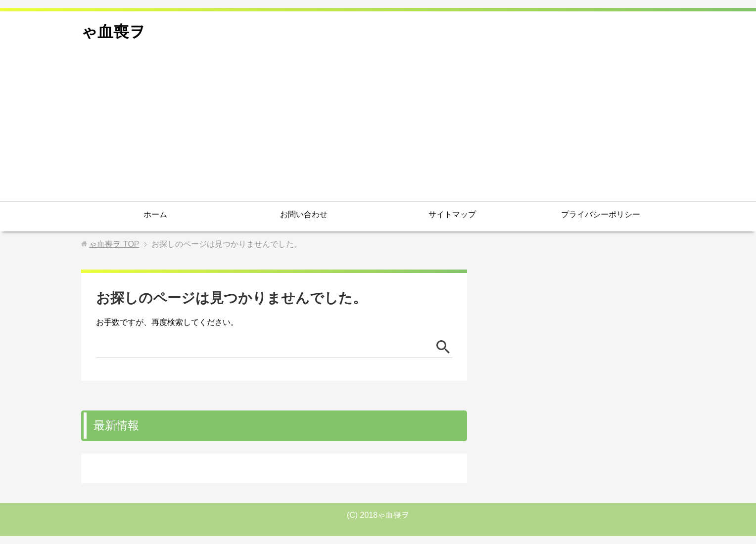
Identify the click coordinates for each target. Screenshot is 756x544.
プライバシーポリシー (601, 214)
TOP (114, 244)
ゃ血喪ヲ (113, 32)
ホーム (155, 214)
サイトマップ (452, 214)
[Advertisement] (378, 127)
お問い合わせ (304, 214)
